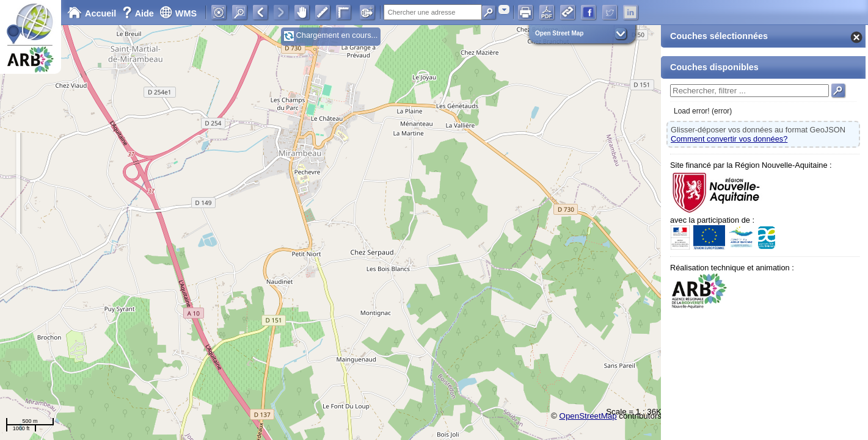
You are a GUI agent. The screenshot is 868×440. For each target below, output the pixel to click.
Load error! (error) (703, 111)
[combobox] (504, 9)
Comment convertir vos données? (729, 139)
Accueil (92, 13)
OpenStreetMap (588, 416)
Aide (139, 13)
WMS (178, 13)
